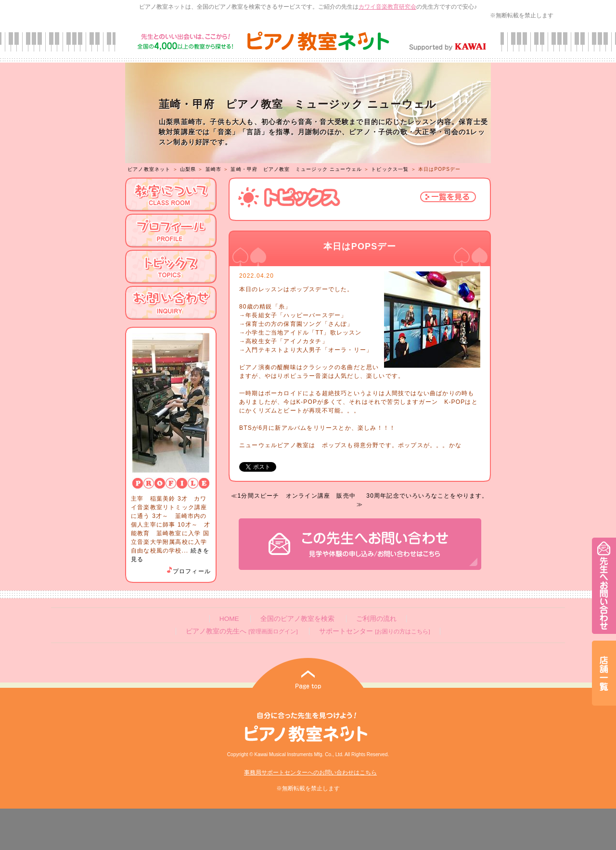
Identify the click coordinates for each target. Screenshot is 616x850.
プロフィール (188, 571)
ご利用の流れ (376, 619)
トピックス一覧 (390, 169)
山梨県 (188, 169)
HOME (229, 619)
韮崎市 (214, 169)
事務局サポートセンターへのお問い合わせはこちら (310, 773)
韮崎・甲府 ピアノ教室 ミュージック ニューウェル (296, 169)
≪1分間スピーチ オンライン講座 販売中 (293, 496)
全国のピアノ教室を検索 (297, 619)
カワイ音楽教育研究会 (387, 7)
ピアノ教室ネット (149, 169)
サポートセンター (374, 631)
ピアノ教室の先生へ (242, 631)
